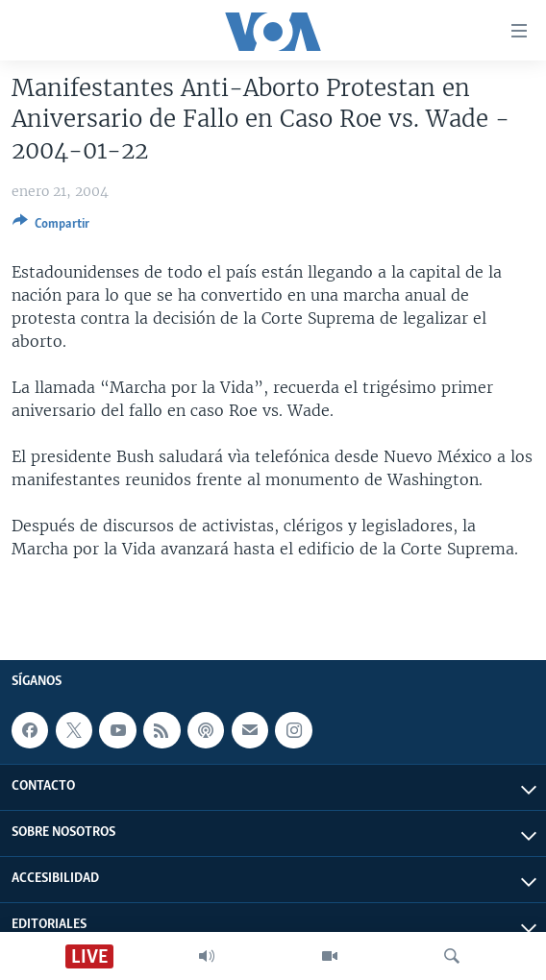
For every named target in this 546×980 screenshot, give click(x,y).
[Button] (51, 227)
